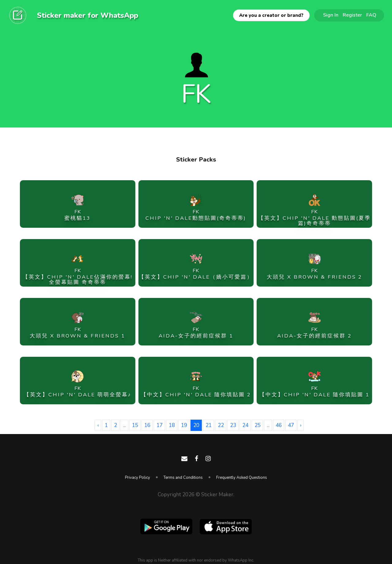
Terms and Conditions (183, 478)
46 (279, 425)
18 (172, 425)
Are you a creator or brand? (271, 15)
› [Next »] (301, 425)
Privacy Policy (138, 478)
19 (184, 425)
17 (160, 425)
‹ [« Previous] (98, 425)
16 (147, 425)
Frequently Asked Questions (242, 478)
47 (291, 425)
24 (245, 425)
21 (209, 425)
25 (258, 425)
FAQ (371, 15)
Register (352, 15)
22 (221, 425)
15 (135, 425)
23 (233, 425)
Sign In (331, 15)
